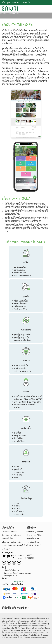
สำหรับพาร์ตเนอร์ (33, 545)
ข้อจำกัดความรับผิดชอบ (11, 535)
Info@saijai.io (19, 582)
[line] (4, 557)
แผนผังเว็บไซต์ (8, 538)
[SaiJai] (10, 9)
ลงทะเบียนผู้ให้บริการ (35, 532)
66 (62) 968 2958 (25, 558)
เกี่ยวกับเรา (6, 549)
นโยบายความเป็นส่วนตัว (11, 542)
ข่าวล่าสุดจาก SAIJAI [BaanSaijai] (34, 535)
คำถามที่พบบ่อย (33, 538)
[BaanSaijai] (9, 563)
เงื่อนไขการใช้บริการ (10, 532)
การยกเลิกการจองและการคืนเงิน (14, 545)
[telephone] (13, 557)
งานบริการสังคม (33, 542)
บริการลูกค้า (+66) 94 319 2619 (16, 2)
